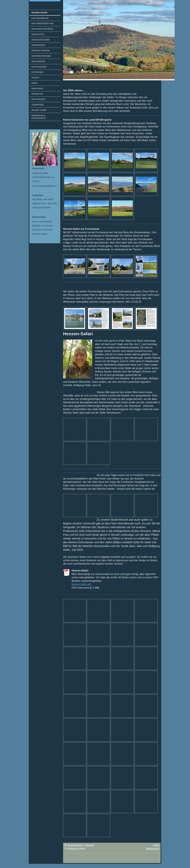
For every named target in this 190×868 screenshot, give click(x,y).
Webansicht (153, 849)
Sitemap (89, 845)
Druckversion (74, 845)
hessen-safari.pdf (81, 584)
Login (156, 845)
